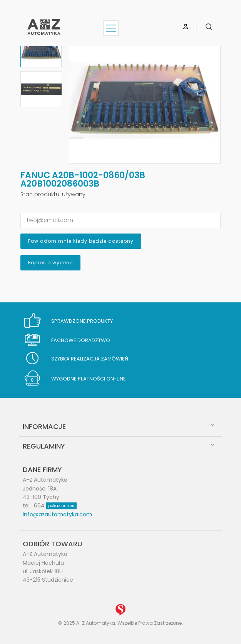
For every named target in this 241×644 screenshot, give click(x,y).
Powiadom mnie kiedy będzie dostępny (81, 241)
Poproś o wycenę (50, 263)
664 (55, 506)
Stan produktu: (40, 194)
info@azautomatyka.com (57, 514)
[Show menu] (111, 28)
